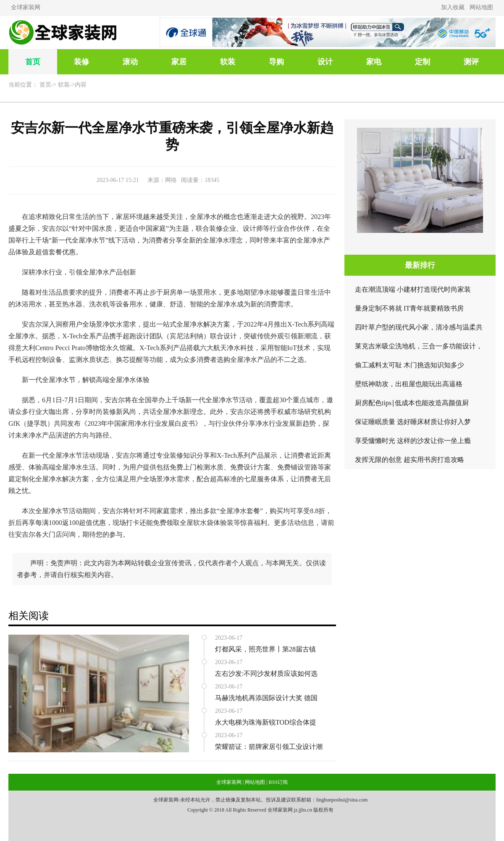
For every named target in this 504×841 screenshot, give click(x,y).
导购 (276, 62)
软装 (228, 62)
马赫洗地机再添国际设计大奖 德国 (266, 698)
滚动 (130, 62)
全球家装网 (26, 7)
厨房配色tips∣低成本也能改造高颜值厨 (412, 403)
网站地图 (481, 7)
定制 (423, 62)
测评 (471, 62)
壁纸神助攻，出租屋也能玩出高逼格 (409, 384)
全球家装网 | (230, 782)
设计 (325, 62)
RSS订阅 (278, 782)
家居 (179, 62)
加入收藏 (453, 7)
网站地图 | (256, 782)
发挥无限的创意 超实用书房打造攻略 (409, 460)
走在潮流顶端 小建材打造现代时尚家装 (413, 289)
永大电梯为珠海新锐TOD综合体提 (266, 722)
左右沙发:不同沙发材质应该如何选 (266, 674)
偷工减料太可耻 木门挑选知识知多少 (409, 365)
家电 (374, 62)
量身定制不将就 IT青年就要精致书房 (409, 308)
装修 (81, 62)
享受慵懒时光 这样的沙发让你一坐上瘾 (413, 441)
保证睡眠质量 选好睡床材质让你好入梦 (413, 422)
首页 (33, 62)
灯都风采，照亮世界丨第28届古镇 (265, 649)
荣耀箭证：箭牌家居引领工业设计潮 (269, 747)
